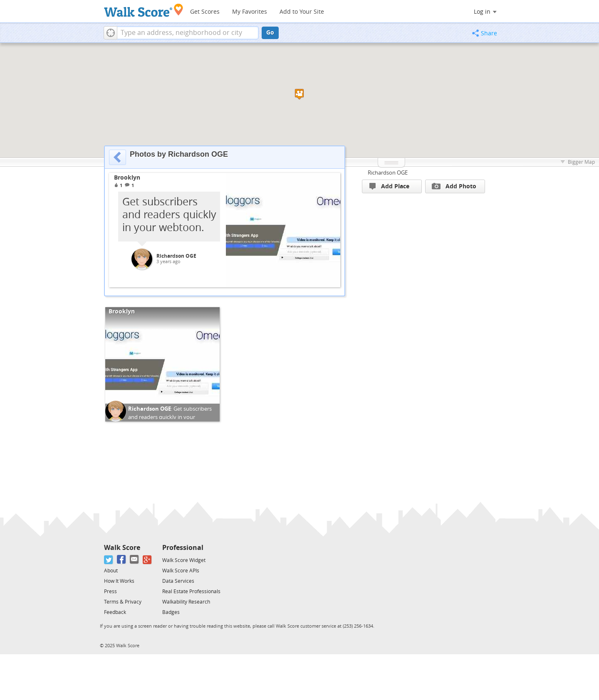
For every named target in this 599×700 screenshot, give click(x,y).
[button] (110, 33)
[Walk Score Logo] (144, 10)
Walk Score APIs (181, 571)
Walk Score (122, 548)
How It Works (119, 581)
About (111, 571)
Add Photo (454, 186)
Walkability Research (186, 602)
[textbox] (188, 33)
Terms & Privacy (123, 602)
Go (270, 33)
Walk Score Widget (184, 560)
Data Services (178, 581)
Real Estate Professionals (191, 592)
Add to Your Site (302, 12)
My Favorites (250, 12)
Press (110, 592)
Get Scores (205, 12)
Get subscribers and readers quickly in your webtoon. (170, 417)
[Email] (135, 560)
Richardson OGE (176, 256)
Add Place (389, 186)
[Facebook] (122, 560)
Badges (171, 612)
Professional (183, 548)
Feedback (115, 612)
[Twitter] (109, 560)
